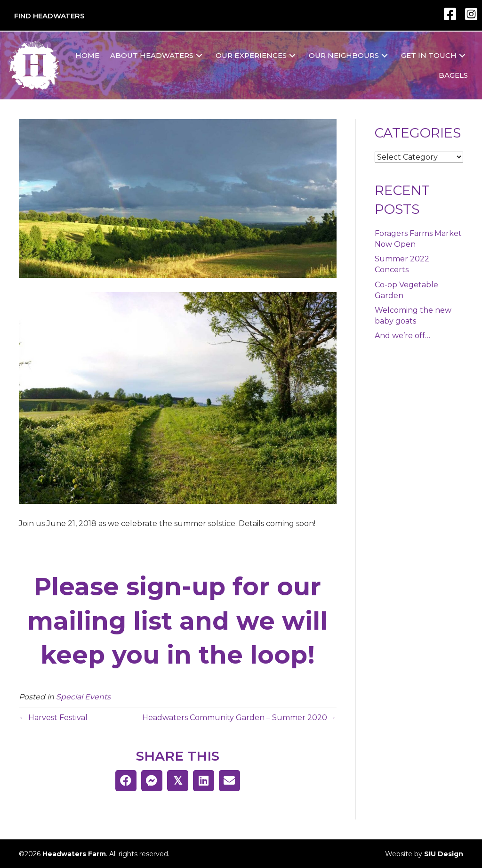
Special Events (83, 697)
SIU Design (444, 854)
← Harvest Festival (53, 718)
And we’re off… (402, 336)
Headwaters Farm (74, 854)
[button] (199, 56)
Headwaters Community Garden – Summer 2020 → (239, 718)
